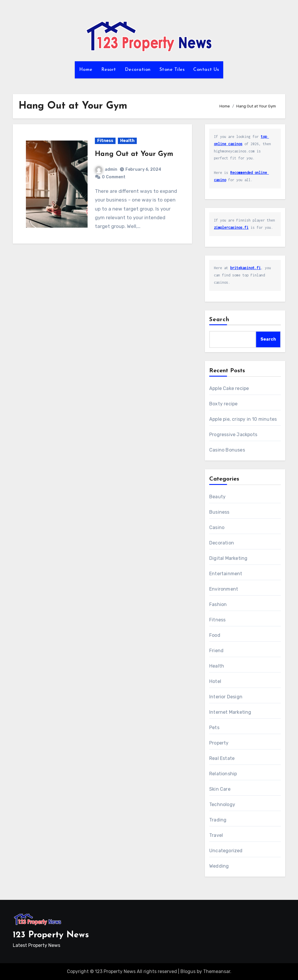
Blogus (188, 971)
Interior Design (226, 697)
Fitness (105, 141)
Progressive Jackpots (233, 435)
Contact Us (206, 70)
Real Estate (222, 758)
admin (106, 169)
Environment (224, 589)
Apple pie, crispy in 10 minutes (243, 419)
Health (127, 141)
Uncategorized (226, 851)
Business (219, 512)
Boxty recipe (223, 404)
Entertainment (226, 574)
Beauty (217, 497)
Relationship (223, 774)
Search (219, 320)
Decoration (138, 70)
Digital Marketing (228, 558)
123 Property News (51, 935)
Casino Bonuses (227, 450)
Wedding (219, 866)
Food (215, 635)
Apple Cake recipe (229, 388)
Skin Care (220, 789)
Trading (218, 820)
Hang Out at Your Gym (134, 154)
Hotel (215, 681)
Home (86, 70)
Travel (216, 835)
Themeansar (217, 971)
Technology (222, 804)
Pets (214, 728)
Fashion (218, 604)
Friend (216, 651)
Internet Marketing (230, 712)
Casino (217, 527)
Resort (109, 70)
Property (219, 743)
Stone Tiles (172, 70)
